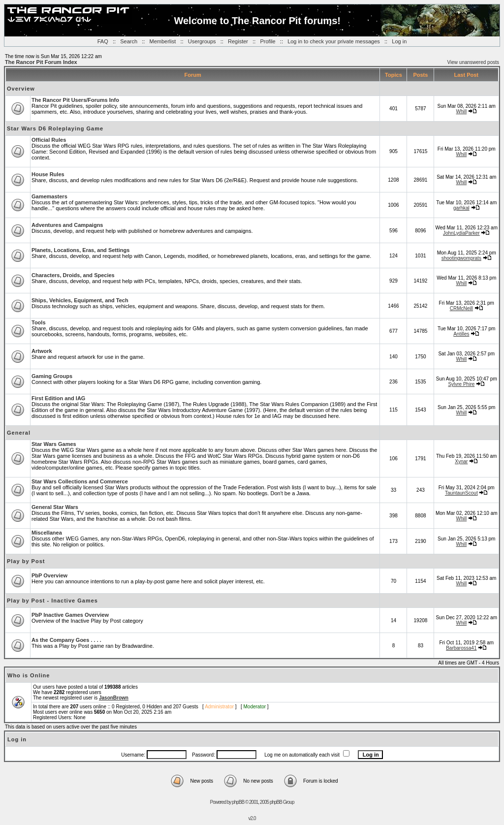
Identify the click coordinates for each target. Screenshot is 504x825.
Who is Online (29, 675)
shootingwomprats (461, 258)
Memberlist (163, 41)
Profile (268, 41)
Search (129, 41)
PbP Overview (49, 575)
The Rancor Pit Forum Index (41, 62)
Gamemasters (49, 196)
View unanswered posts (473, 62)
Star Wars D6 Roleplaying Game (55, 128)
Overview (21, 89)
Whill (461, 111)
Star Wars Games (54, 444)
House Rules (48, 174)
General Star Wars (55, 507)
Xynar (461, 461)
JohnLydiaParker (461, 233)
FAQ (103, 41)
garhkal (461, 208)
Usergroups (202, 41)
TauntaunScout (461, 493)
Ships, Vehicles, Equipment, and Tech (80, 300)
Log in (399, 41)
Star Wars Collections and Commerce (80, 481)
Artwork (42, 351)
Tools (39, 322)
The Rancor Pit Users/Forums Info (75, 100)
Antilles (461, 334)
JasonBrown (114, 698)
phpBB (238, 802)
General (19, 433)
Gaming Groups (52, 376)
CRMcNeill (461, 308)
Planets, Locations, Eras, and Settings (80, 250)
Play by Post (26, 561)
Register (238, 41)
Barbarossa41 (461, 648)
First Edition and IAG (58, 398)
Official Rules (49, 140)
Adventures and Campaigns (67, 225)
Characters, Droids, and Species (73, 275)
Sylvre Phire (461, 384)
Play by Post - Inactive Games (52, 601)
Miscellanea (47, 533)
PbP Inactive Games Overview (70, 615)
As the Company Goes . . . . (66, 640)
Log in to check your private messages (334, 41)
